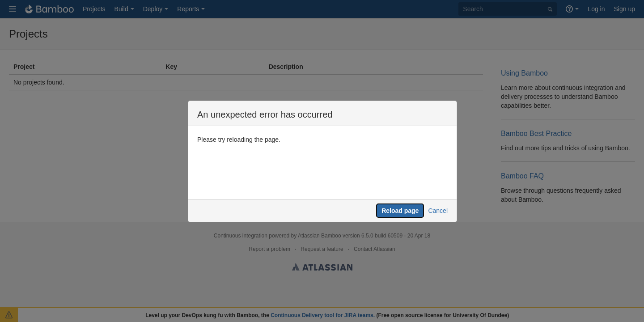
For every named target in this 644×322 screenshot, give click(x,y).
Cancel (438, 211)
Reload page (400, 211)
